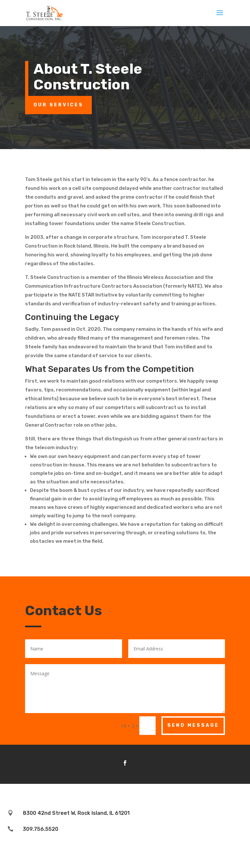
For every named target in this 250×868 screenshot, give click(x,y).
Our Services (58, 105)
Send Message (193, 725)
